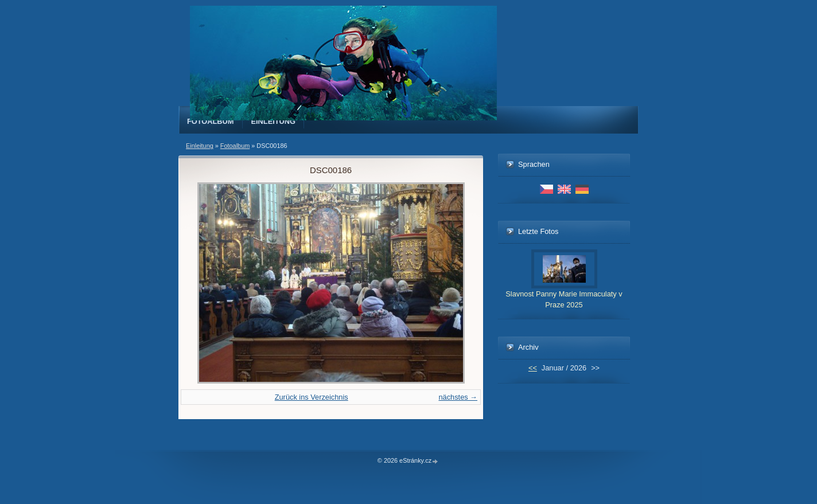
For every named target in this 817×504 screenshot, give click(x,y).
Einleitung (274, 121)
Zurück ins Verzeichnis (312, 397)
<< (533, 368)
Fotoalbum (211, 121)
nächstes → (458, 397)
